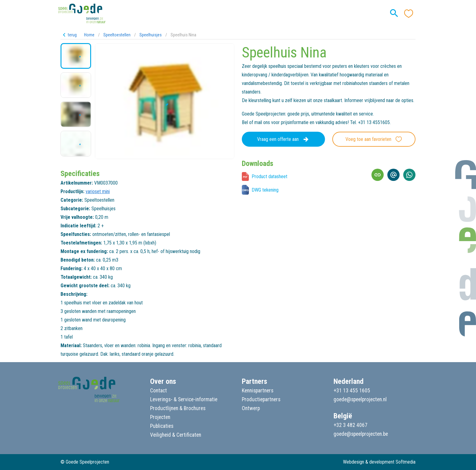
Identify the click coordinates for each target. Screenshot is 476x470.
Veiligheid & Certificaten (176, 435)
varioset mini (98, 191)
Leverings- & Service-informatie (184, 399)
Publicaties (162, 426)
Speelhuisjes (151, 35)
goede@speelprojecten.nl (360, 399)
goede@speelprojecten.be (361, 434)
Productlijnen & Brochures (178, 408)
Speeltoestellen (117, 35)
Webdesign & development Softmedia (379, 462)
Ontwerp (251, 408)
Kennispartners (258, 391)
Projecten (160, 417)
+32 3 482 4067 (351, 425)
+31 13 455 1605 (352, 391)
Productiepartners (261, 399)
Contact (159, 391)
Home (89, 35)
